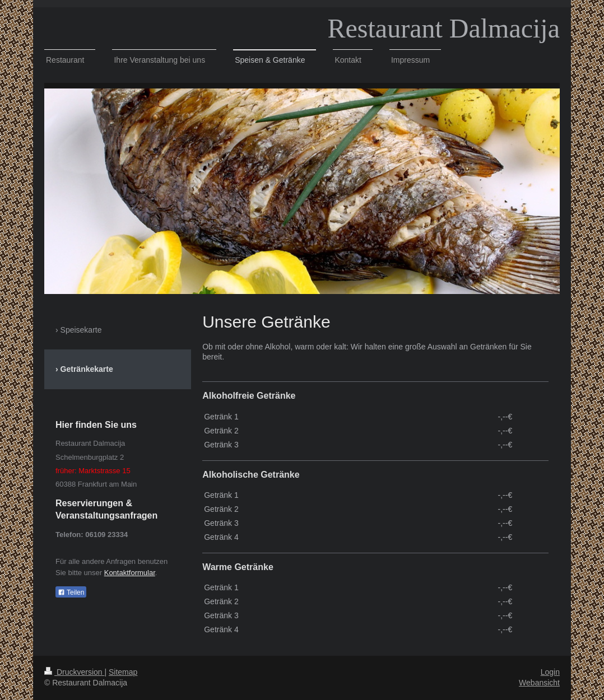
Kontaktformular (130, 573)
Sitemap (123, 672)
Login (550, 672)
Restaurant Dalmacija (444, 28)
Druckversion (74, 672)
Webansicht (539, 683)
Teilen (71, 592)
